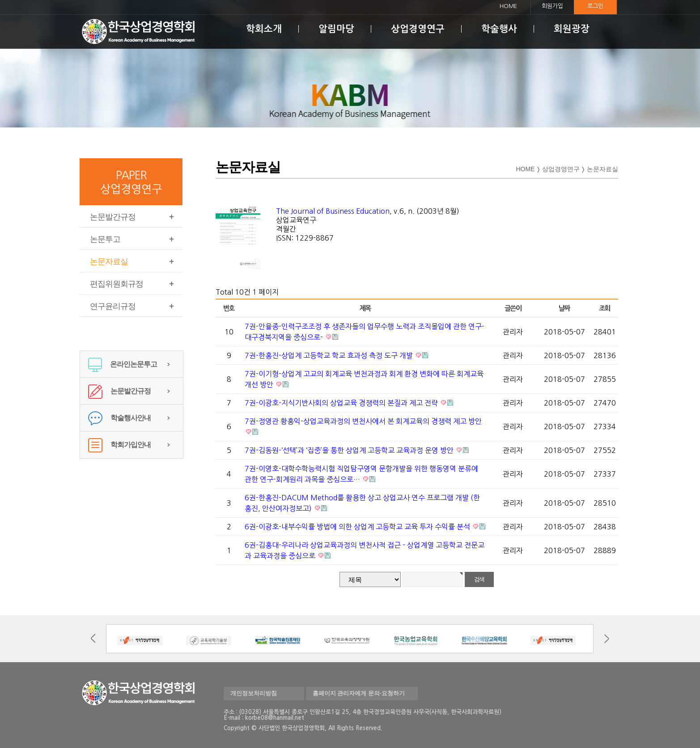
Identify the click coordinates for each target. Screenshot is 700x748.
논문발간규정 (113, 217)
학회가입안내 (119, 445)
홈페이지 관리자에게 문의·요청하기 (359, 693)
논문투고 (105, 239)
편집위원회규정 (117, 284)
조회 (605, 308)
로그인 (595, 6)
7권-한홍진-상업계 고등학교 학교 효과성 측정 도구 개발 (330, 355)
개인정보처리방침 (254, 693)
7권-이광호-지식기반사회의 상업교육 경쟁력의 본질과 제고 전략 (342, 403)
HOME (508, 6)
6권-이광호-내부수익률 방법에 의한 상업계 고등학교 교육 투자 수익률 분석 (358, 527)
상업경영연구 (418, 29)
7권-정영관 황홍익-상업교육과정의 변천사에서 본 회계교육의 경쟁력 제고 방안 (363, 421)
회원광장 (572, 29)
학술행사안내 (119, 418)
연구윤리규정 (113, 306)
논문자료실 (109, 262)
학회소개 (264, 29)
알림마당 (336, 29)
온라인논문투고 (123, 364)
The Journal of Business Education (333, 211)
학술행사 (499, 29)
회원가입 (552, 6)
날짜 (564, 308)
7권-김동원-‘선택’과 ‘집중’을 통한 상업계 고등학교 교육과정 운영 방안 (350, 450)
